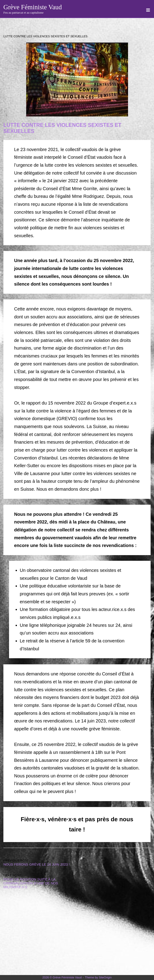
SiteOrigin (105, 977)
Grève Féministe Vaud (33, 7)
